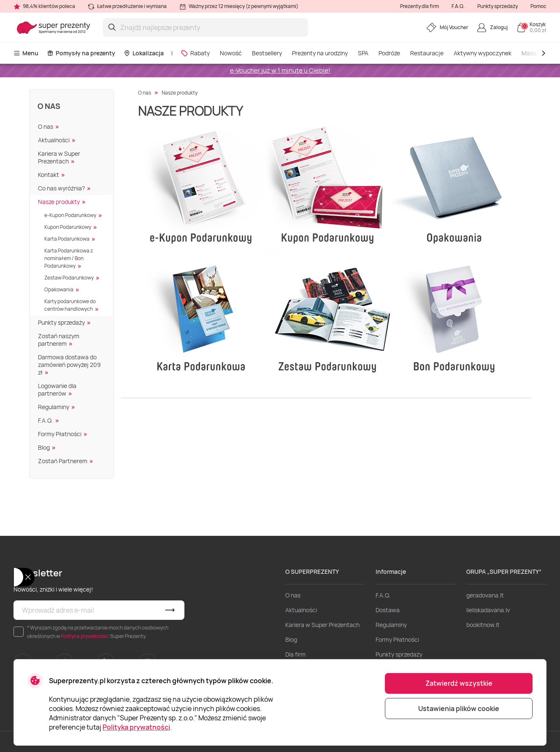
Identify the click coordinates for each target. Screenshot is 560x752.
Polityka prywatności (136, 727)
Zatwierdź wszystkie (459, 683)
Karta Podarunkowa (67, 239)
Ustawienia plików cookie (459, 709)
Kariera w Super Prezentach (59, 157)
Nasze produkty (59, 202)
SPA (363, 53)
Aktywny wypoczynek (483, 53)
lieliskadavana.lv (488, 610)
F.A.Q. (458, 6)
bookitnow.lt (483, 625)
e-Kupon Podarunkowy (70, 215)
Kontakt (49, 175)
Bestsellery (267, 53)
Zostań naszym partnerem (59, 340)
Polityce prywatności (85, 636)
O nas (49, 106)
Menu (26, 53)
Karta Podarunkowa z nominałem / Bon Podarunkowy (69, 258)
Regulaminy (54, 407)
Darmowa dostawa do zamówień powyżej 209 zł (69, 365)
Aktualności (54, 140)
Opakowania (59, 289)
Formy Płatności (60, 434)
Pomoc (538, 6)
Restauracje (427, 53)
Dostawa (388, 610)
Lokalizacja (144, 53)
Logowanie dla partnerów (57, 390)
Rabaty (195, 53)
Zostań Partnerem (63, 461)
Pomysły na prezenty (81, 53)
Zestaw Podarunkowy (69, 278)
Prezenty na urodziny (320, 53)
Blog (44, 447)
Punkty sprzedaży (498, 6)
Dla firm (295, 654)
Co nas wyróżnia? (61, 188)
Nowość (231, 53)
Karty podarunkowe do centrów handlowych (70, 305)
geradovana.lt (485, 595)
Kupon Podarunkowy (68, 227)
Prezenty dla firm (419, 6)
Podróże (389, 53)
